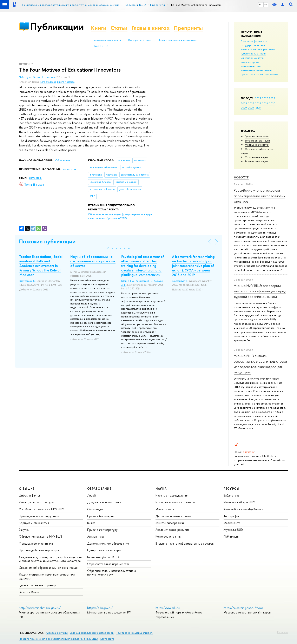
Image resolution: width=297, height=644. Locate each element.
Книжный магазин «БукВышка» (243, 509)
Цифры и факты (29, 495)
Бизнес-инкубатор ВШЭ (103, 557)
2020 (272, 103)
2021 (265, 103)
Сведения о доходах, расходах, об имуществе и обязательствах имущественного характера (50, 559)
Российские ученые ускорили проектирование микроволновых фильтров (260, 196)
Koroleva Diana (48, 82)
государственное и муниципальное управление (258, 47)
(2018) (120, 216)
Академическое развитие (173, 530)
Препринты (188, 28)
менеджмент (264, 70)
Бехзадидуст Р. (180, 281)
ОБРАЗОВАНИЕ (99, 489)
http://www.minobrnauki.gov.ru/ (40, 608)
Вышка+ (92, 523)
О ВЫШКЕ (27, 489)
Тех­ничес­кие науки (256, 161)
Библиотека (232, 495)
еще (258, 107)
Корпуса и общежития (34, 523)
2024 (244, 103)
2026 (265, 98)
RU (261, 5)
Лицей (91, 495)
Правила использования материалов (178, 40)
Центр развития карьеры (104, 550)
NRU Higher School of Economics (37, 77)
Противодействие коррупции (39, 550)
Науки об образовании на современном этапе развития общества (93, 261)
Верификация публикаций (107, 40)
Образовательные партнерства (108, 564)
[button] (108, 248)
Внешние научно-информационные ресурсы (185, 543)
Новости (242, 177)
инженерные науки (253, 58)
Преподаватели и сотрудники (39, 516)
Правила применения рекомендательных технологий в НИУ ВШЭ (58, 639)
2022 (258, 103)
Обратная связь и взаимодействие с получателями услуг (111, 573)
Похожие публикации (47, 241)
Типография (232, 516)
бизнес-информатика (254, 41)
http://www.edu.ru (168, 608)
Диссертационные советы (173, 516)
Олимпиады (95, 509)
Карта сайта (107, 639)
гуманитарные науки (253, 53)
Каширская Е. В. (144, 281)
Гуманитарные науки (257, 136)
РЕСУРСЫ (231, 489)
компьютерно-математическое (251, 64)
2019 (244, 107)
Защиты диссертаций (170, 523)
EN (266, 5)
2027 (258, 98)
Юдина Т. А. (128, 281)
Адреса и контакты (57, 633)
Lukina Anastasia (66, 82)
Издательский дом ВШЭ (239, 502)
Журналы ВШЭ (233, 530)
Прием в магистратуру (102, 530)
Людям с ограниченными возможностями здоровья (47, 576)
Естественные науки (257, 140)
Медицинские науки (257, 145)
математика (248, 70)
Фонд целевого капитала (36, 543)
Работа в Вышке (29, 592)
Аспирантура (96, 536)
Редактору (282, 632)
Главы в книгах (151, 28)
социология (257, 74)
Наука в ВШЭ (100, 46)
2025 (272, 98)
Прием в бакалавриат (102, 516)
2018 (251, 107)
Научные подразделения (172, 495)
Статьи (119, 28)
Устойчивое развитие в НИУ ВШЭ (42, 509)
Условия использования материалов (92, 633)
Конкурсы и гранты (168, 536)
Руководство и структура (36, 502)
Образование (63, 160)
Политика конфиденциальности (134, 633)
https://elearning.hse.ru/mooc (243, 608)
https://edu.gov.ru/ (100, 608)
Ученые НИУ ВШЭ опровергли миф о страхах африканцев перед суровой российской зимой (260, 291)
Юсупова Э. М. (28, 281)
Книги (99, 28)
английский (36, 178)
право (245, 74)
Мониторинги (165, 509)
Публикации (57, 27)
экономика (272, 74)
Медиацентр (232, 523)
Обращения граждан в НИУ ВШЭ (41, 536)
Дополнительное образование (108, 543)
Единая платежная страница (38, 585)
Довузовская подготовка (104, 502)
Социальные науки (256, 157)
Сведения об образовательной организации (49, 568)
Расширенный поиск (140, 40)
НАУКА (161, 489)
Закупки (24, 530)
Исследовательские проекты (175, 502)
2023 (251, 103)
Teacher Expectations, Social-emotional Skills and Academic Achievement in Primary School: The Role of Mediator (42, 266)
